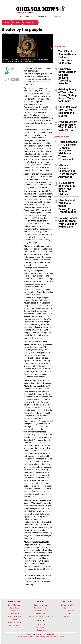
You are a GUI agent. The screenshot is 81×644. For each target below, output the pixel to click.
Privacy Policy (45, 637)
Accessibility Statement (58, 637)
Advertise (42, 16)
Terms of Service (34, 637)
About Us (29, 16)
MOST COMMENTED (62, 137)
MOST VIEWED (59, 46)
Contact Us (57, 16)
